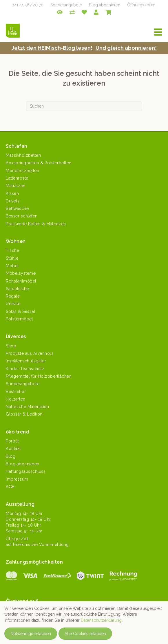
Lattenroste (17, 178)
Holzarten (16, 399)
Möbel (12, 266)
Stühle (12, 258)
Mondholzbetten (22, 171)
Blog (11, 456)
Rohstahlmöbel (21, 281)
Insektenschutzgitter (26, 361)
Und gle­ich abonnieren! (126, 48)
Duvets (13, 201)
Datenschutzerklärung (101, 620)
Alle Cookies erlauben (85, 634)
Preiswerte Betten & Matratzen (36, 224)
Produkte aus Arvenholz (30, 353)
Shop (11, 346)
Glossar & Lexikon (24, 414)
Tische (12, 250)
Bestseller (16, 392)
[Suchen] (84, 106)
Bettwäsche (17, 208)
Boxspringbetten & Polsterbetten (39, 163)
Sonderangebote (66, 5)
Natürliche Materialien (27, 407)
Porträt (12, 441)
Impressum (17, 479)
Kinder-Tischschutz (25, 369)
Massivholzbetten (23, 155)
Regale (13, 296)
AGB (10, 487)
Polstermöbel (19, 319)
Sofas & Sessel (21, 311)
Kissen (12, 193)
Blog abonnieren (105, 5)
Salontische (17, 289)
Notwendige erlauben (31, 634)
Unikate (13, 304)
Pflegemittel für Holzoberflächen (39, 376)
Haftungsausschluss (26, 471)
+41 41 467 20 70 (28, 5)
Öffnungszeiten (141, 5)
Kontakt (13, 449)
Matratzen (16, 186)
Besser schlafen (22, 216)
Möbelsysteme (21, 273)
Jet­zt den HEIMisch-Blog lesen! (52, 48)
